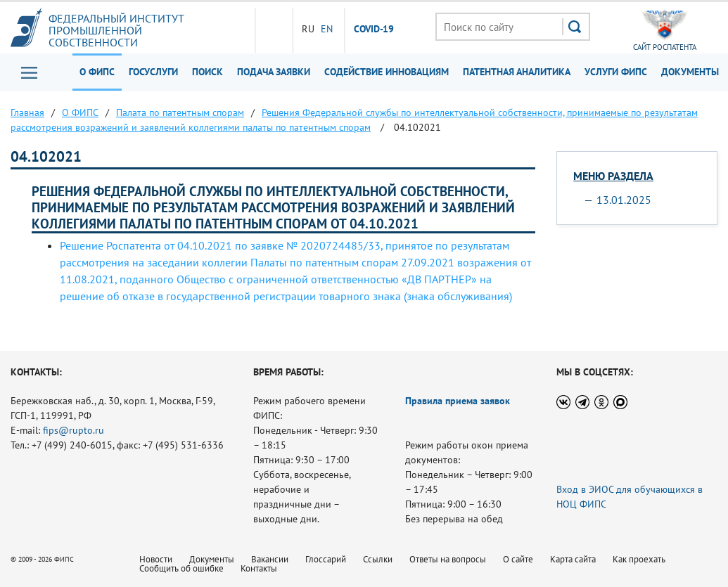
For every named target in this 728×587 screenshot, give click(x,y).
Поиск (207, 72)
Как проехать (639, 559)
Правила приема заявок (458, 401)
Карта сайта (573, 559)
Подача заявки (274, 72)
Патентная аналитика (517, 72)
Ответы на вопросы (448, 559)
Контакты (259, 568)
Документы (690, 72)
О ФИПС (97, 72)
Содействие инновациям (387, 72)
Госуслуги (153, 72)
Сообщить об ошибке (181, 568)
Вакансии (270, 559)
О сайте (518, 559)
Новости (156, 559)
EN (326, 29)
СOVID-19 (374, 30)
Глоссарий (326, 559)
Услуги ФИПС (616, 72)
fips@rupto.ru (74, 430)
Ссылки (378, 559)
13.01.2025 (624, 200)
